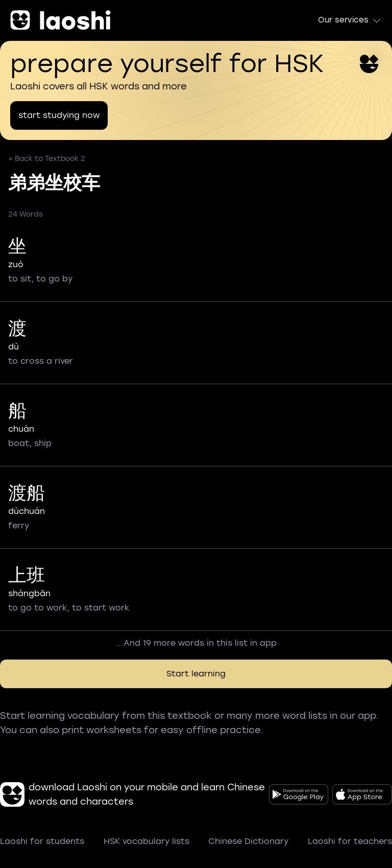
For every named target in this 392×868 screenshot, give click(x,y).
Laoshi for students (42, 841)
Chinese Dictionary (248, 841)
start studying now (59, 115)
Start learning (196, 674)
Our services (350, 20)
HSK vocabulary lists (146, 841)
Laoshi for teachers (350, 841)
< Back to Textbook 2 (47, 159)
